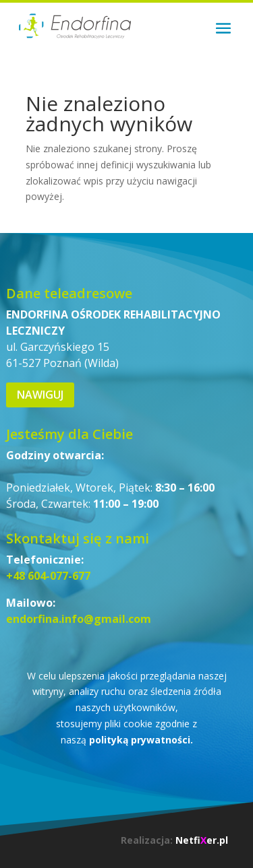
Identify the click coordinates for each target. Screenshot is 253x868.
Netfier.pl (202, 840)
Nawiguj (40, 395)
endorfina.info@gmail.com (79, 619)
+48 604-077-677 (48, 576)
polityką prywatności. (141, 740)
